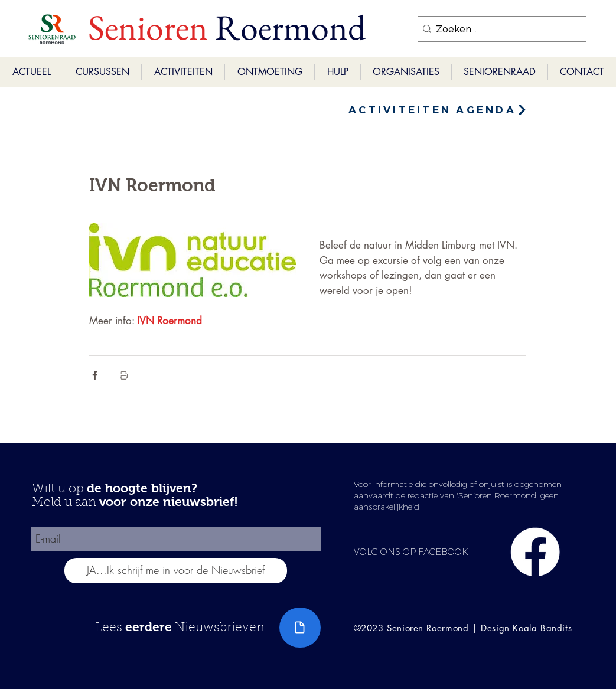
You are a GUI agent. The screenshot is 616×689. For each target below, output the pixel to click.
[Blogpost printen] (124, 375)
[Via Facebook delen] (95, 375)
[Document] (300, 628)
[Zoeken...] (498, 29)
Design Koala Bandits (526, 628)
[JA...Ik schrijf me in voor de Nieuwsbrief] (176, 571)
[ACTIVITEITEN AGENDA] (439, 110)
